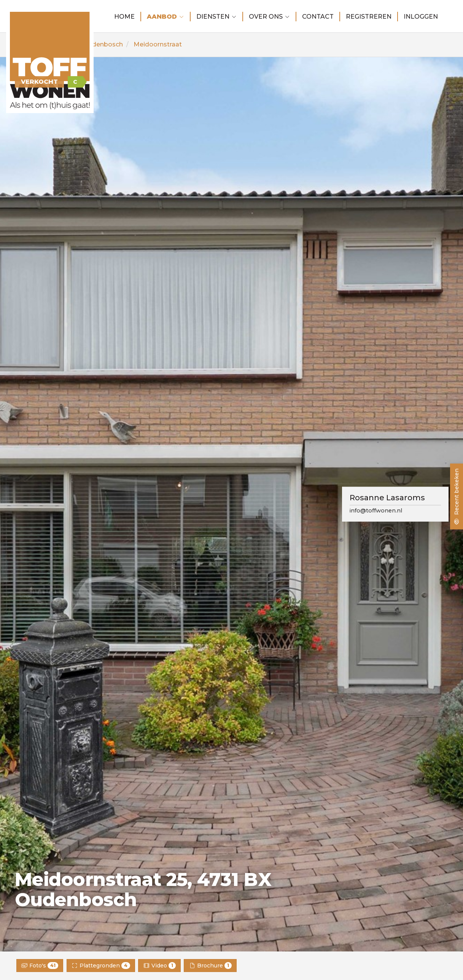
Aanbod (165, 17)
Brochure (210, 966)
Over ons (269, 17)
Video (159, 966)
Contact (318, 17)
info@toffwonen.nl (376, 511)
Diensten (216, 17)
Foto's (40, 966)
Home (124, 17)
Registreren (369, 17)
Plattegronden (101, 966)
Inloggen (421, 17)
